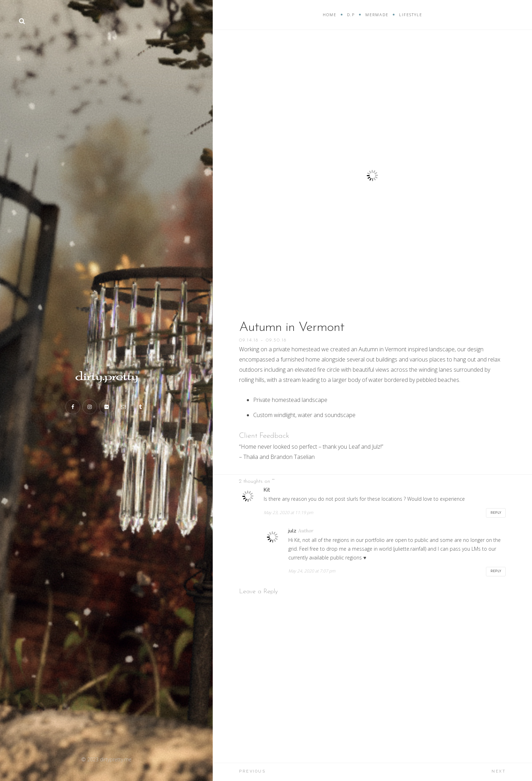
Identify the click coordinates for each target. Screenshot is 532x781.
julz (292, 531)
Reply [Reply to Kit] (496, 513)
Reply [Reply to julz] (496, 571)
